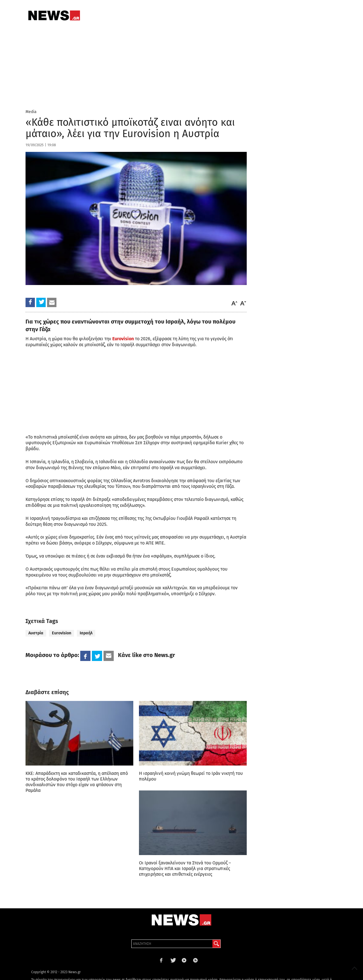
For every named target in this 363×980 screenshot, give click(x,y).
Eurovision (123, 339)
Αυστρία (36, 633)
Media (31, 112)
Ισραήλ (86, 633)
